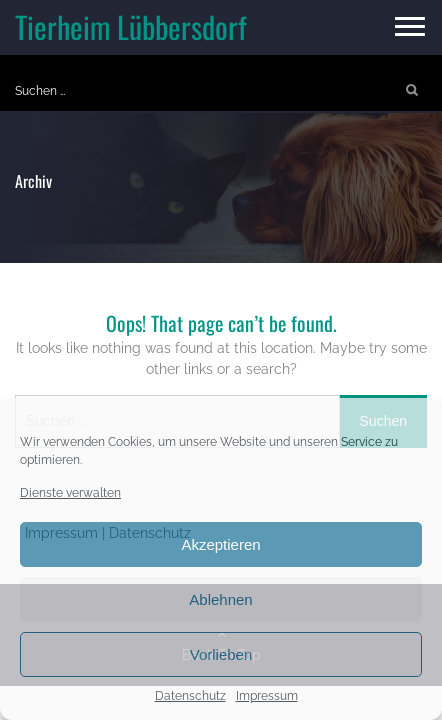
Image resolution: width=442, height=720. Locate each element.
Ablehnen (220, 599)
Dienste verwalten (70, 493)
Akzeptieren (220, 544)
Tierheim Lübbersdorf (131, 26)
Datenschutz (190, 696)
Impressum (267, 696)
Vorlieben (221, 654)
